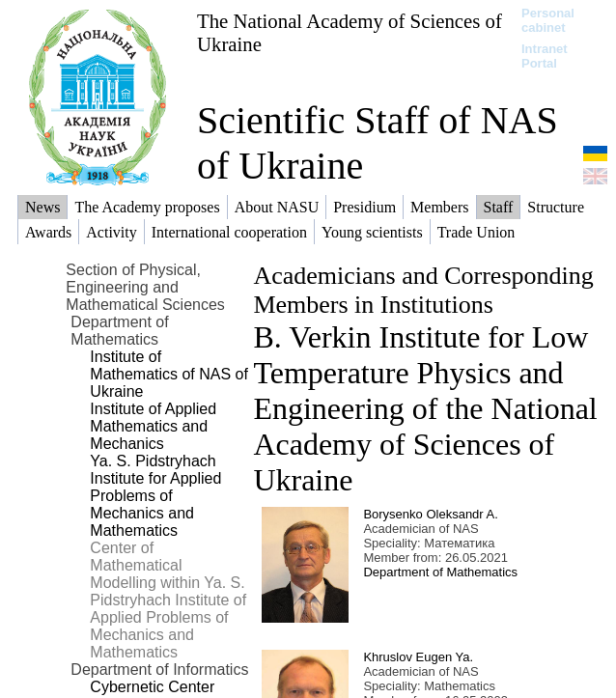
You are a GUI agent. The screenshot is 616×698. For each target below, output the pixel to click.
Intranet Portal (545, 56)
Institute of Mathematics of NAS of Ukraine (169, 374)
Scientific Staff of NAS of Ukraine (378, 143)
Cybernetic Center (152, 687)
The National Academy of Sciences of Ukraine (350, 32)
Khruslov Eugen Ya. (418, 657)
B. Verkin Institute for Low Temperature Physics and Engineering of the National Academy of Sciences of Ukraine (425, 408)
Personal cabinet (548, 20)
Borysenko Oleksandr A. (430, 514)
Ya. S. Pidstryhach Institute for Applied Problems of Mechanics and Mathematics (155, 496)
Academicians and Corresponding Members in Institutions (423, 290)
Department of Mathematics (440, 572)
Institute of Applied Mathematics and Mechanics (153, 426)
